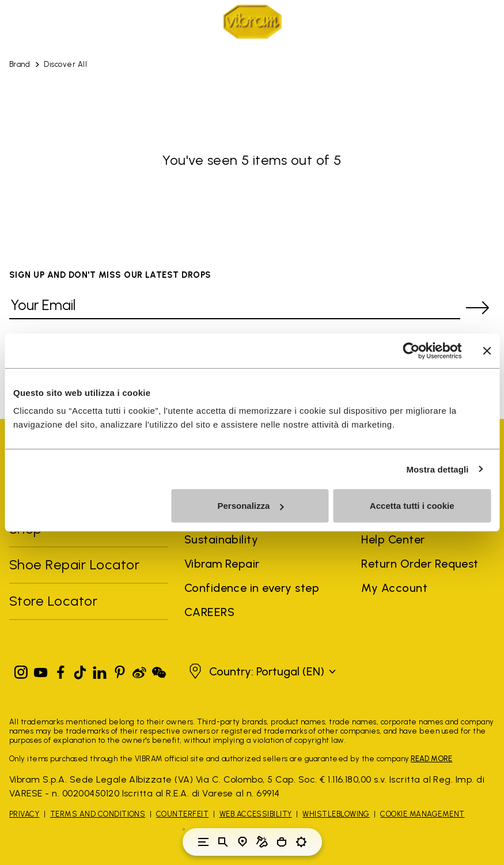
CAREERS (209, 612)
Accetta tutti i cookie (412, 506)
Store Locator (53, 601)
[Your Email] (235, 307)
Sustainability (221, 539)
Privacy (24, 814)
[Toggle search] (223, 842)
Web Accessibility (256, 814)
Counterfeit (182, 814)
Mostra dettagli (437, 469)
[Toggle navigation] (203, 842)
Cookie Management (422, 814)
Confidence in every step (252, 588)
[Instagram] (21, 670)
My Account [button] (394, 588)
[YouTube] (41, 670)
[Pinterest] (120, 670)
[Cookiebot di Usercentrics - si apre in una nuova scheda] (411, 350)
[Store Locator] (242, 842)
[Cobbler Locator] (262, 842)
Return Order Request (420, 564)
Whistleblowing (336, 814)
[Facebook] (60, 670)
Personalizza (250, 506)
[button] (261, 671)
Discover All (65, 64)
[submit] (478, 308)
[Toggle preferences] (301, 842)
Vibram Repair (222, 564)
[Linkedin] (100, 670)
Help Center (393, 539)
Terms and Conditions (98, 814)
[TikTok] (80, 670)
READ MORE (431, 759)
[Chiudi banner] (487, 350)
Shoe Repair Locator (74, 564)
